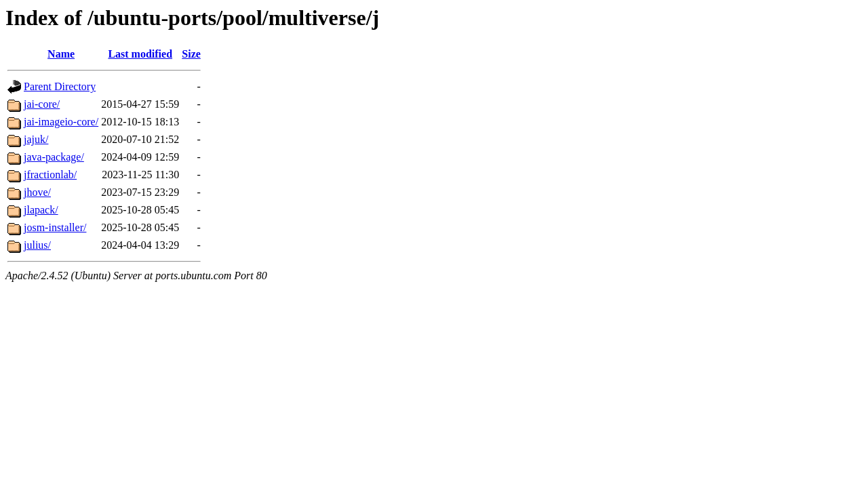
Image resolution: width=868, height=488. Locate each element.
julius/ (37, 245)
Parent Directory (60, 86)
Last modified (140, 54)
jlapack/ (41, 210)
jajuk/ (36, 139)
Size (191, 54)
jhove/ (37, 192)
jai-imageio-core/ (61, 122)
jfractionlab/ (50, 175)
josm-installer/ (55, 227)
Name (61, 54)
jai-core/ (42, 104)
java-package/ (54, 157)
